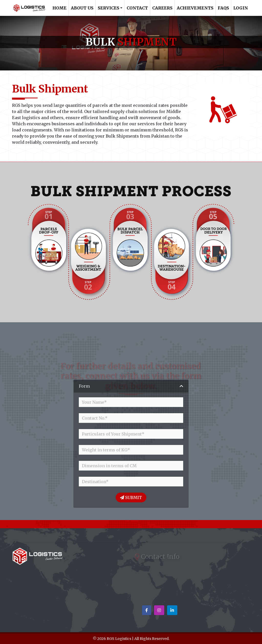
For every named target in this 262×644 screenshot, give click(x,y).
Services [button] (108, 8)
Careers (162, 8)
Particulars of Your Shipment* (113, 434)
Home (59, 8)
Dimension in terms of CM (109, 466)
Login (241, 8)
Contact (137, 8)
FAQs (223, 8)
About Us (82, 8)
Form (84, 386)
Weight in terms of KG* (106, 450)
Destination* (95, 482)
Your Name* (94, 402)
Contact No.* (95, 418)
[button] (147, 610)
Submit (131, 497)
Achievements (195, 8)
